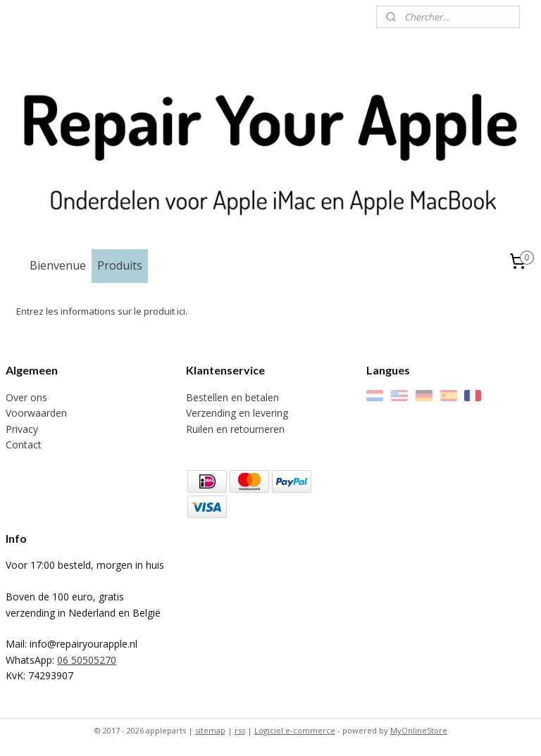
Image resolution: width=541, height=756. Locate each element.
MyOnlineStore (419, 730)
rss (240, 730)
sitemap (210, 730)
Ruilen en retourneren (235, 429)
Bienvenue (58, 265)
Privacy (22, 429)
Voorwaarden (36, 413)
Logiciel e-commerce (295, 730)
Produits (120, 265)
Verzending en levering (237, 413)
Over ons (26, 397)
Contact (24, 445)
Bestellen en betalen (232, 397)
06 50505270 (87, 660)
